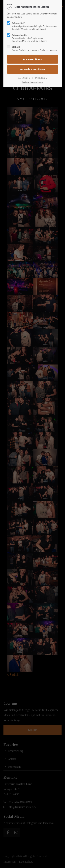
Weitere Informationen (33, 82)
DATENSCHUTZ (25, 78)
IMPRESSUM (41, 78)
